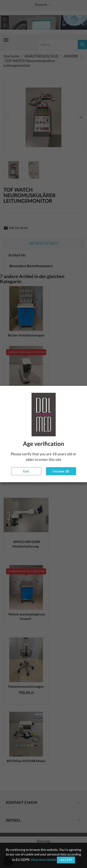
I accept (66, 860)
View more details (44, 860)
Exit (26, 471)
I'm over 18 (61, 471)
